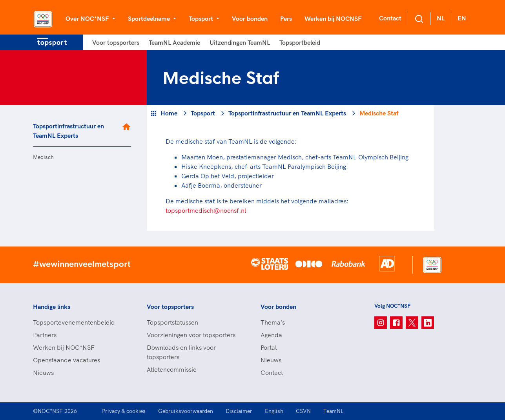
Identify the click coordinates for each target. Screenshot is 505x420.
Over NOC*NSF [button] (88, 18)
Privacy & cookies (124, 411)
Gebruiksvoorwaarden (186, 411)
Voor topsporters (116, 42)
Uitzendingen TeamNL (240, 42)
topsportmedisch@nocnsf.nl (206, 210)
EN (462, 18)
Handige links (52, 307)
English (274, 411)
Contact (390, 18)
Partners (45, 335)
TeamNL (334, 411)
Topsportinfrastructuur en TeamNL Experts (68, 131)
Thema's (273, 322)
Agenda (271, 335)
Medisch (43, 157)
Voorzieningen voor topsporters (191, 335)
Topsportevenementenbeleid (74, 322)
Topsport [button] (202, 18)
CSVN (303, 411)
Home (169, 113)
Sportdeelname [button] (150, 18)
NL (441, 18)
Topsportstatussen (172, 322)
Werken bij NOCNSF (333, 18)
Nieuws (43, 373)
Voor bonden (250, 18)
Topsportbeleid (300, 42)
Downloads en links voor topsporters (181, 352)
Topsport (203, 113)
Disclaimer (239, 411)
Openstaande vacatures (67, 360)
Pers (286, 18)
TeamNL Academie (174, 42)
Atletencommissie (172, 369)
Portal (269, 347)
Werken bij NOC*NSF (64, 347)
